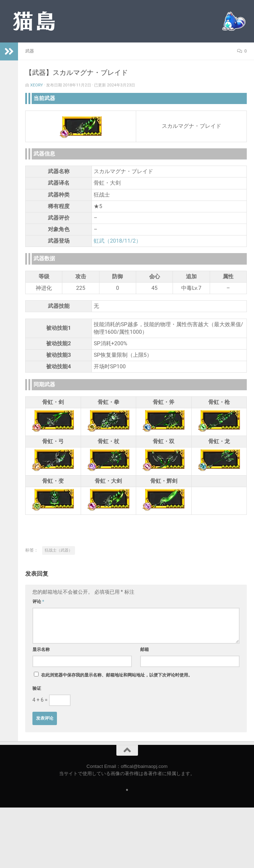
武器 (30, 51)
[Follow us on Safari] (127, 790)
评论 (38, 602)
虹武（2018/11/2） (117, 241)
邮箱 (144, 649)
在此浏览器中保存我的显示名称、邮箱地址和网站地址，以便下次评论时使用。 (117, 675)
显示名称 (41, 649)
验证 (37, 688)
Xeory (37, 85)
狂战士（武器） (59, 550)
